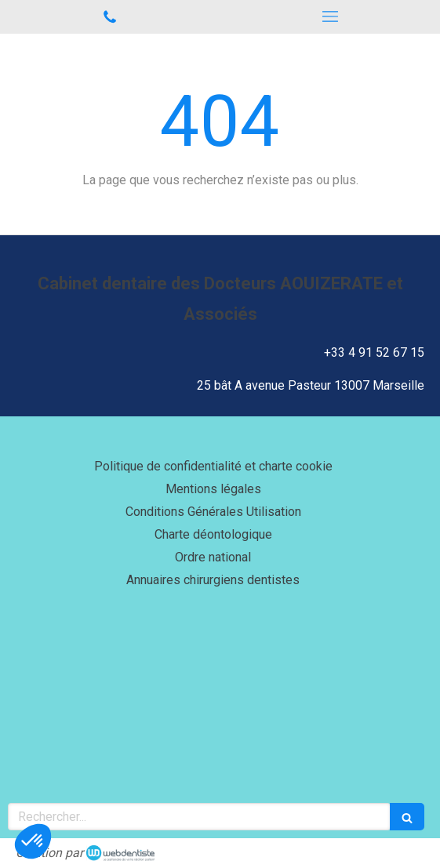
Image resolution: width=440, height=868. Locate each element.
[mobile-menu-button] (331, 16)
